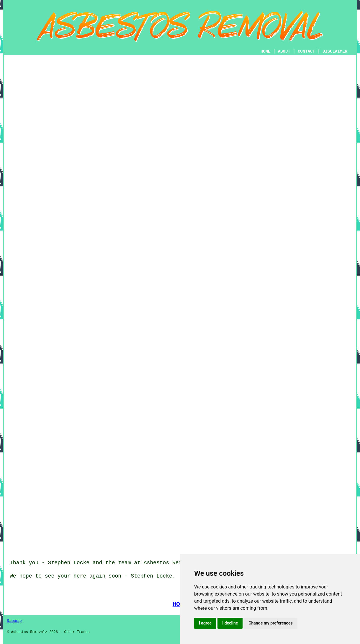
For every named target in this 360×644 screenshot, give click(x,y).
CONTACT (306, 51)
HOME (266, 51)
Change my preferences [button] (270, 623)
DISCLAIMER (335, 51)
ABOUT (284, 51)
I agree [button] (205, 623)
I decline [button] (230, 623)
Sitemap (14, 621)
